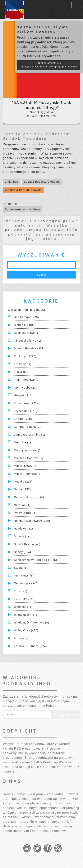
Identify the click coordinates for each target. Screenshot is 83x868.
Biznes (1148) (23, 325)
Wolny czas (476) (26, 630)
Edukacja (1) (23, 364)
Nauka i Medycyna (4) (29, 497)
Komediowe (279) (26, 403)
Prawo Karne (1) (25, 513)
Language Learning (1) (30, 435)
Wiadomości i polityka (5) (32, 623)
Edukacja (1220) (25, 356)
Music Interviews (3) (28, 474)
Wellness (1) (23, 607)
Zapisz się (66, 714)
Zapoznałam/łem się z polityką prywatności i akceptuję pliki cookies (48, 65)
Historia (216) (23, 395)
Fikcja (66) (21, 372)
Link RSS (12, 182)
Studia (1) (21, 568)
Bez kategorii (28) (26, 317)
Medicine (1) (23, 442)
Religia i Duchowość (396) (32, 521)
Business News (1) (27, 333)
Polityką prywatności (34, 42)
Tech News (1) (24, 576)
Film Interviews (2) (27, 380)
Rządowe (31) (23, 529)
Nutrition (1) (22, 505)
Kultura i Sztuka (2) (27, 427)
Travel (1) (21, 591)
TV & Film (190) (25, 599)
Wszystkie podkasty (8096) (26, 310)
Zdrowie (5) (22, 638)
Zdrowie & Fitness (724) (30, 646)
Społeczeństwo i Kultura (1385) (36, 560)
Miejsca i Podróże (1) (29, 458)
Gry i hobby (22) (25, 388)
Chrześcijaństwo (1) (28, 341)
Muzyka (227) (23, 482)
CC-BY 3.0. (40, 767)
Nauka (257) (22, 489)
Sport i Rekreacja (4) (28, 544)
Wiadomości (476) (26, 615)
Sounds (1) (21, 536)
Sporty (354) (23, 552)
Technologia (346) (26, 583)
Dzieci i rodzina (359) (29, 348)
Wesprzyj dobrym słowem (23, 190)
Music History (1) (26, 466)
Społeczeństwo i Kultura (22, 209)
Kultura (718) (23, 419)
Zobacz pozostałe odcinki (42, 182)
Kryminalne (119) (26, 411)
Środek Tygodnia (25, 138)
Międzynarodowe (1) (28, 450)
